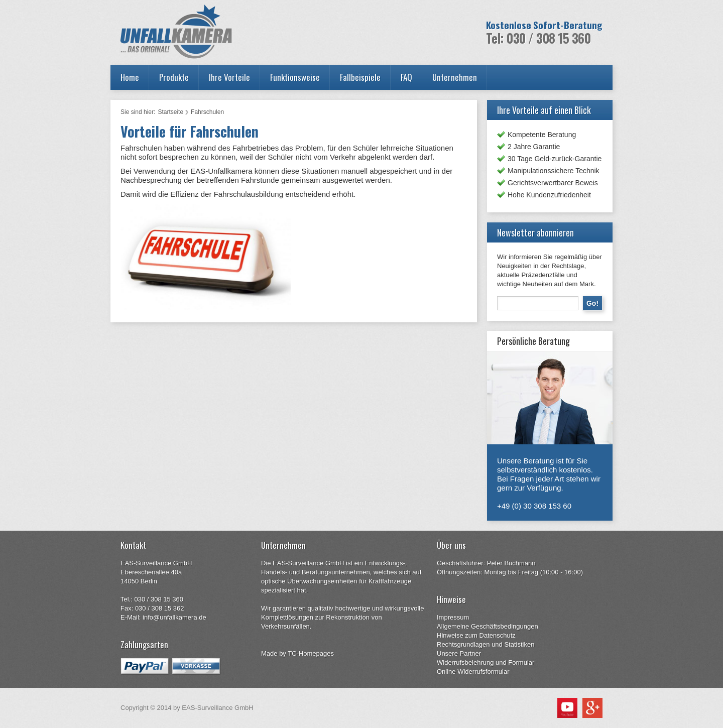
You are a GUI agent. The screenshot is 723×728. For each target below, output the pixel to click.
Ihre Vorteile (229, 77)
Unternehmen (455, 77)
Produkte (174, 77)
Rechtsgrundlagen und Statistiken (486, 644)
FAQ (406, 77)
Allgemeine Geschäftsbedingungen (488, 626)
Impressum (453, 617)
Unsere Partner (459, 653)
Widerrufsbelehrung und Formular (486, 662)
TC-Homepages (311, 653)
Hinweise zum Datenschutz (476, 635)
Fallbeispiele (360, 77)
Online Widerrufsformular (473, 672)
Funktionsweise (295, 77)
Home (130, 77)
